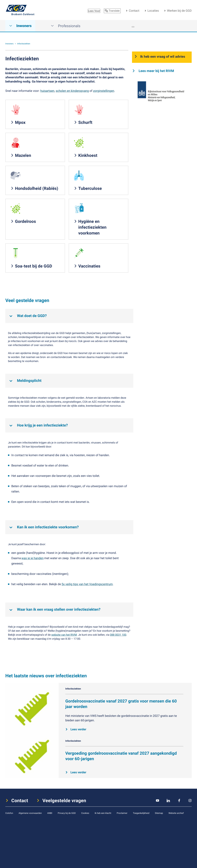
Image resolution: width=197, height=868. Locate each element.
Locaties (153, 11)
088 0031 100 (118, 635)
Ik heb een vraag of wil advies (163, 56)
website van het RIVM (64, 635)
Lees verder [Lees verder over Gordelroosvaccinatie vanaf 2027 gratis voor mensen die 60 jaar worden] (78, 729)
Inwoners (20, 26)
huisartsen (47, 91)
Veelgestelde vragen (64, 800)
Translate (112, 11)
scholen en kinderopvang (72, 91)
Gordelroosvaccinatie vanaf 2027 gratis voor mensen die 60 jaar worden (121, 704)
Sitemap (159, 813)
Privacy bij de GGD (67, 813)
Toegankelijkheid (141, 813)
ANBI (50, 813)
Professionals (66, 26)
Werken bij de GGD (179, 11)
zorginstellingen (104, 91)
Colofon (9, 813)
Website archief (176, 813)
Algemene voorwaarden (30, 813)
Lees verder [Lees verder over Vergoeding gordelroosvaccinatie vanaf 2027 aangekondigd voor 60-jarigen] (78, 772)
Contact (134, 11)
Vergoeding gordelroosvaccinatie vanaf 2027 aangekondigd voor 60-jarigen (121, 756)
